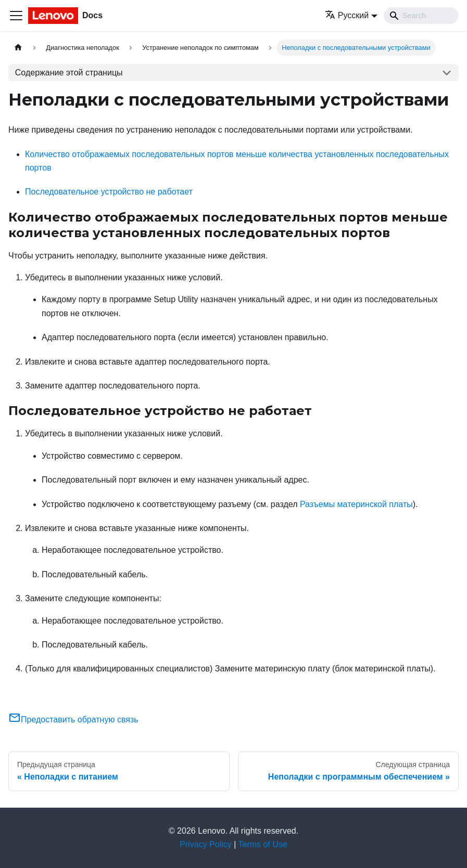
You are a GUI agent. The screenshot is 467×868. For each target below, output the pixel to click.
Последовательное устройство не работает (109, 192)
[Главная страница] (18, 48)
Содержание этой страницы (69, 73)
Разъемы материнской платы (356, 504)
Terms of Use (263, 844)
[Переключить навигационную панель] (16, 16)
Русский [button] (347, 15)
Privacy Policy (206, 844)
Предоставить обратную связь (73, 720)
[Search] (421, 16)
